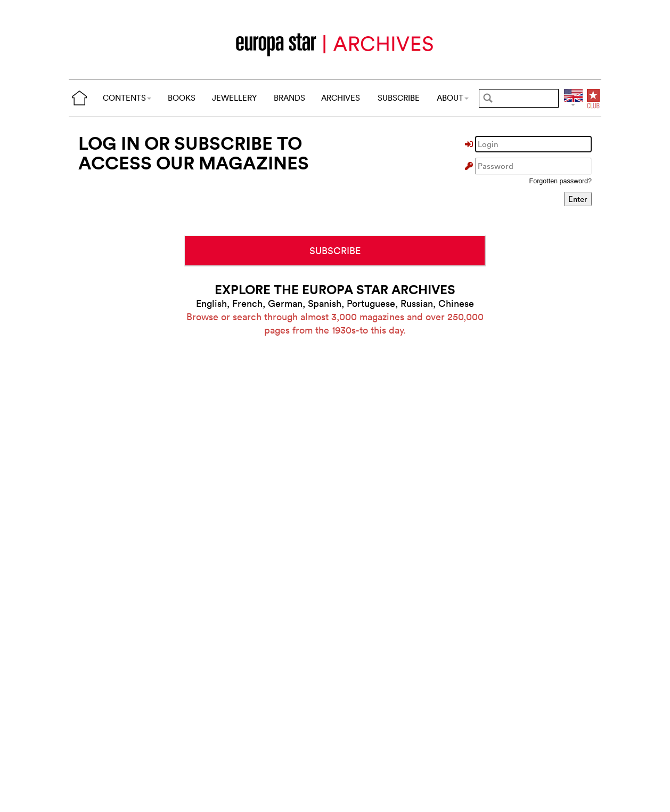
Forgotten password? (561, 181)
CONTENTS (127, 98)
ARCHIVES (341, 98)
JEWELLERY (234, 98)
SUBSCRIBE (399, 98)
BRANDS (289, 98)
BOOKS (182, 98)
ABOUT (453, 98)
